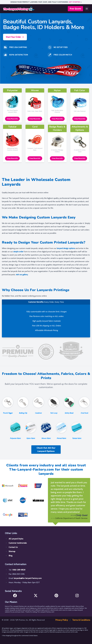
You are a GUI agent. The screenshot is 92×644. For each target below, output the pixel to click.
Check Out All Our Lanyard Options (46, 450)
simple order (18, 252)
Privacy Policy (62, 620)
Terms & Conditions (81, 620)
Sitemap (12, 551)
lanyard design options (66, 248)
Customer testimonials (18, 543)
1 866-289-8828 (19, 570)
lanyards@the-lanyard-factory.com (28, 578)
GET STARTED (74, 2)
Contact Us (13, 547)
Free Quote (75, 9)
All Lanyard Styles (16, 539)
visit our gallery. (22, 275)
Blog (10, 556)
